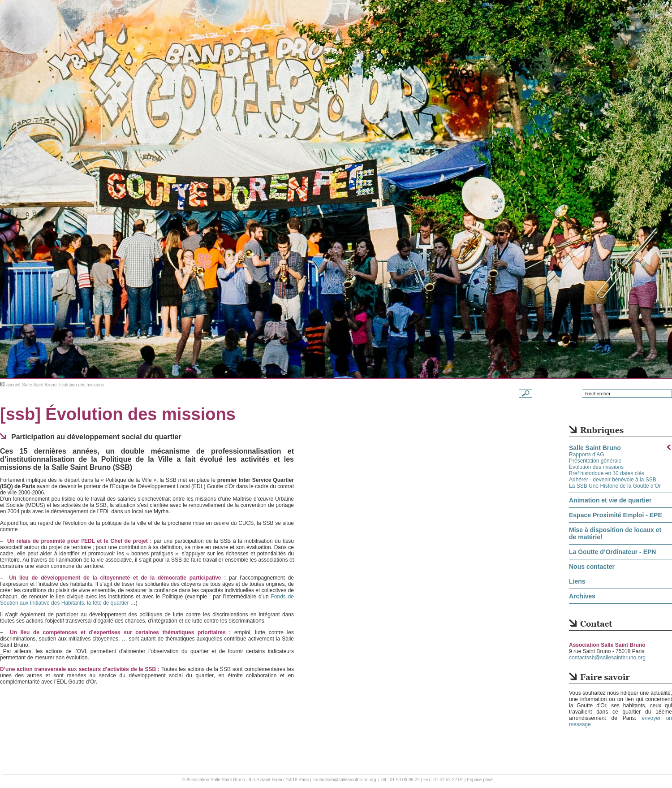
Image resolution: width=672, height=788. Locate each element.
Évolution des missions (596, 467)
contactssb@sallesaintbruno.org (607, 658)
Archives (582, 596)
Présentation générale (595, 461)
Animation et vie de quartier (610, 500)
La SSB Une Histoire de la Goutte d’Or (615, 486)
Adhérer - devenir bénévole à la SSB (613, 480)
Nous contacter (592, 567)
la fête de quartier (108, 603)
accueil (13, 385)
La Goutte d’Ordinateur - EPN (612, 552)
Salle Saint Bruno (39, 385)
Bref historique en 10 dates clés (607, 473)
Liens (577, 581)
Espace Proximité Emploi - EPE (616, 515)
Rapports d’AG (587, 455)
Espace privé (480, 780)
